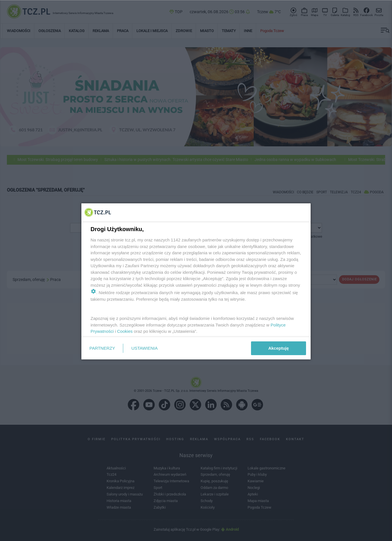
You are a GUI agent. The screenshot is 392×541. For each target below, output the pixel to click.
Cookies (125, 331)
